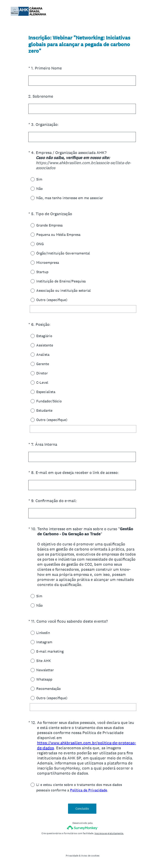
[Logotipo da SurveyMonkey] (82, 828)
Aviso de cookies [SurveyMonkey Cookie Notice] (90, 856)
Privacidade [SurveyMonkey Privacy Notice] (72, 856)
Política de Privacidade (89, 790)
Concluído (83, 809)
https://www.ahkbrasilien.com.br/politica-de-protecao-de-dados (87, 745)
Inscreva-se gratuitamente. (109, 833)
